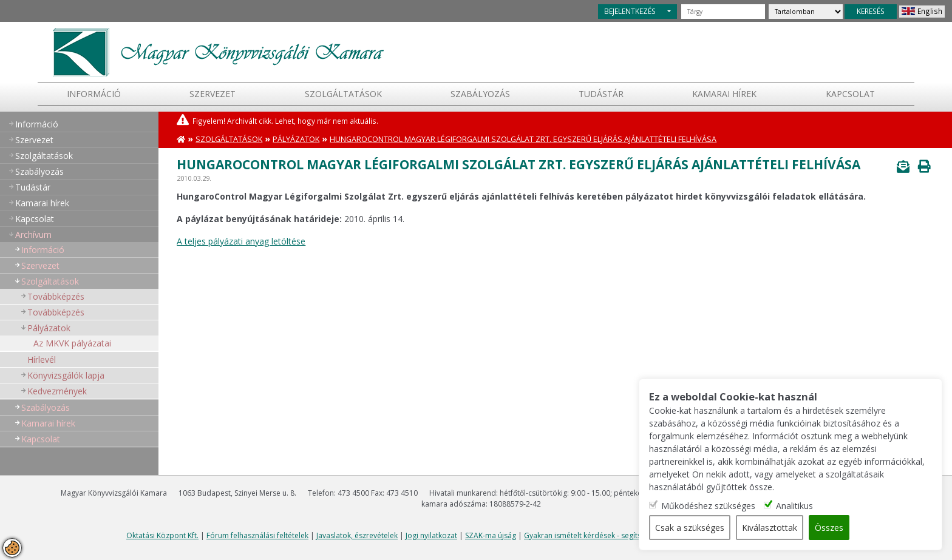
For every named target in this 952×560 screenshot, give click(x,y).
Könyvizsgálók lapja (66, 375)
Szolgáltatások (343, 94)
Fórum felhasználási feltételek (257, 535)
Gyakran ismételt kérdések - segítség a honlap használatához (629, 535)
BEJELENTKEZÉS (630, 11)
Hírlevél (42, 359)
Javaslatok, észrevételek (357, 535)
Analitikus (794, 506)
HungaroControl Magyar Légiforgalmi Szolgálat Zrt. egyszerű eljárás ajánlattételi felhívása (523, 139)
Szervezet (212, 94)
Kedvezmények (57, 391)
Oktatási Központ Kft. (162, 535)
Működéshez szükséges (708, 506)
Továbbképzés (56, 296)
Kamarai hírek (724, 94)
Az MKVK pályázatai (72, 343)
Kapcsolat (850, 94)
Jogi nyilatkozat (431, 535)
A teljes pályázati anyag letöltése (241, 241)
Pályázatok (49, 328)
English (930, 11)
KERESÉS (871, 11)
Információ (94, 94)
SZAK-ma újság (491, 535)
